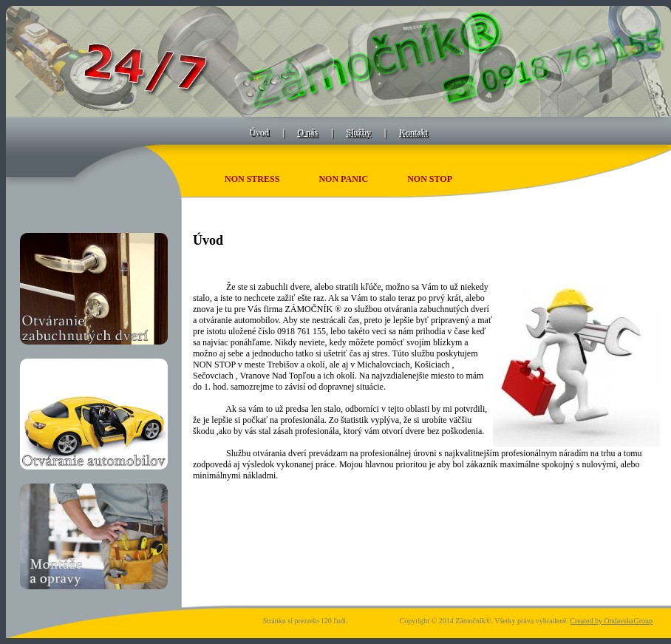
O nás (307, 132)
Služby (358, 132)
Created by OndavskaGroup (611, 621)
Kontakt (413, 132)
